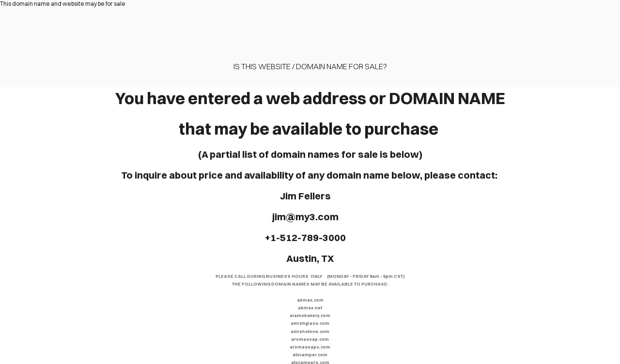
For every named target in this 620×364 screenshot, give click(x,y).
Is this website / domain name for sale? (310, 66)
